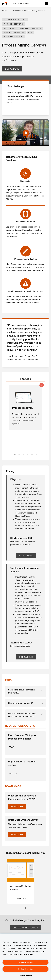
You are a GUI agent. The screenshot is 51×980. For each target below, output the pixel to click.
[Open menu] (46, 4)
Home (5, 10)
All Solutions (16, 10)
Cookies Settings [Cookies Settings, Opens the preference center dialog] (25, 975)
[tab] (25, 379)
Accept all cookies (25, 962)
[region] (25, 957)
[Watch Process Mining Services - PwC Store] (26, 133)
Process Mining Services (34, 10)
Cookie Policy (27, 954)
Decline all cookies (25, 969)
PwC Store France (21, 4)
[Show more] (26, 109)
